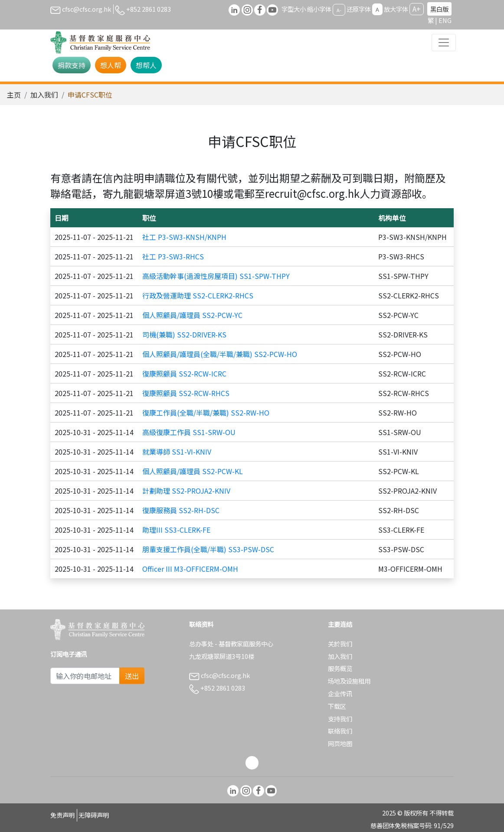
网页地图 (340, 743)
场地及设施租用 (349, 681)
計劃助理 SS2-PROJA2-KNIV (186, 491)
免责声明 (62, 815)
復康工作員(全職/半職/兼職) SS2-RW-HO (206, 413)
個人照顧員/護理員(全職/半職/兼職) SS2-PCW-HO (220, 354)
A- (339, 10)
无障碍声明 (94, 815)
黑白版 (439, 9)
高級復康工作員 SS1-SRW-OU (189, 432)
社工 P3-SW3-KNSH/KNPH (184, 237)
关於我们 (340, 644)
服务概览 (340, 668)
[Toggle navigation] (444, 43)
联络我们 (340, 731)
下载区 (337, 706)
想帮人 (146, 65)
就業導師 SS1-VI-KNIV (177, 452)
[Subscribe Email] (85, 676)
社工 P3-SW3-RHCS (173, 256)
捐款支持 (72, 65)
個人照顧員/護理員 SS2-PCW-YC (192, 315)
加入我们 (44, 95)
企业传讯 (340, 693)
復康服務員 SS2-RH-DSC (181, 510)
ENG (445, 20)
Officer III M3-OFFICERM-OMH (190, 569)
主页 (14, 95)
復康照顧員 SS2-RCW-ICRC (184, 373)
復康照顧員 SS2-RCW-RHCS (186, 393)
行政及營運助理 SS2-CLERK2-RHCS (198, 295)
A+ (417, 9)
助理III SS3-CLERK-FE (176, 530)
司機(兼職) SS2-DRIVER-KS (184, 334)
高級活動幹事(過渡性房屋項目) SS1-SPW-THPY (216, 276)
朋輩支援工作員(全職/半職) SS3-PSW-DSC (208, 549)
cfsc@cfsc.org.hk (81, 9)
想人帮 (111, 65)
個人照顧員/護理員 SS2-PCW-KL (193, 471)
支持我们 (340, 719)
